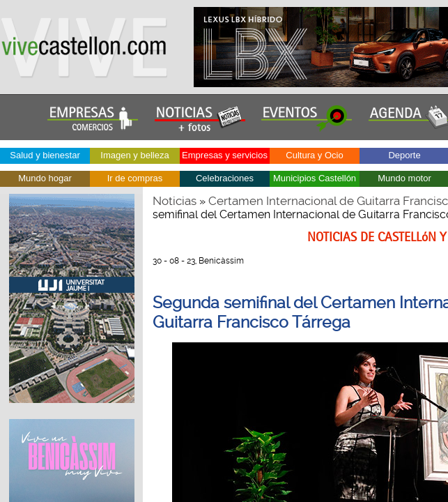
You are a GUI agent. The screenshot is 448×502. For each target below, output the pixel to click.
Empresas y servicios (225, 155)
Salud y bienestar (45, 155)
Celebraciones (225, 178)
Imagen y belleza (134, 155)
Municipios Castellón (315, 178)
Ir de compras (135, 178)
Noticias (175, 201)
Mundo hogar (45, 178)
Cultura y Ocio (314, 155)
